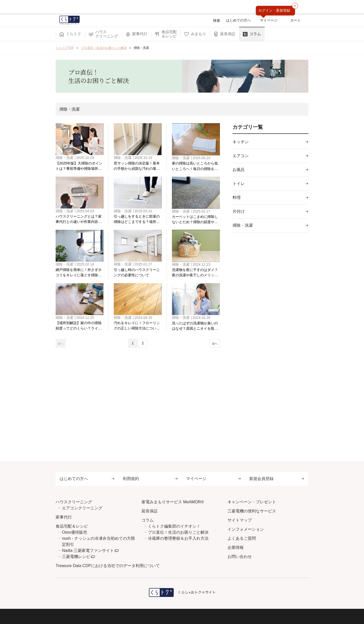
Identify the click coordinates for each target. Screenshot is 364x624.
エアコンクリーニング (82, 508)
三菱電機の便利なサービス (252, 511)
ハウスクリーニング (74, 502)
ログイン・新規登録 (274, 10)
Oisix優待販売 (75, 532)
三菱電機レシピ (76, 557)
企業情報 (236, 547)
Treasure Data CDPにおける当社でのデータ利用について (108, 566)
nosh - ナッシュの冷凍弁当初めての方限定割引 (98, 541)
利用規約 (150, 479)
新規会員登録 (277, 479)
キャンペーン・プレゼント (252, 502)
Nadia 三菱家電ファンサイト (88, 550)
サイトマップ (240, 520)
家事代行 (64, 517)
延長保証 (150, 511)
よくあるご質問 (242, 538)
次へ (212, 352)
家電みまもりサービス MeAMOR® (173, 502)
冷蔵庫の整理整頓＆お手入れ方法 (178, 538)
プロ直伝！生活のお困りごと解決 (178, 532)
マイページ (213, 479)
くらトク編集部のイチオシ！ (174, 526)
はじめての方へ (87, 479)
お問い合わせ (240, 557)
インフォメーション (246, 529)
